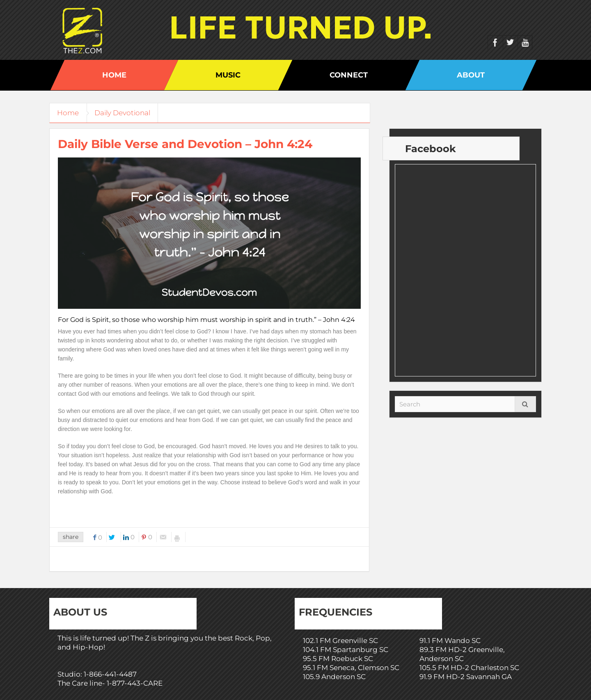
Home (114, 75)
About (471, 75)
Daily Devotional (124, 113)
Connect (349, 75)
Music (228, 75)
